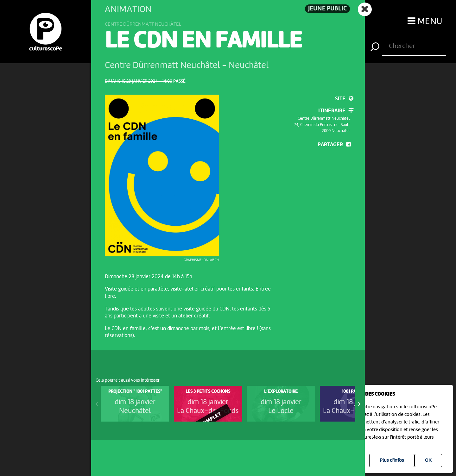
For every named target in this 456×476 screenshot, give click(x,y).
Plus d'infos (392, 460)
